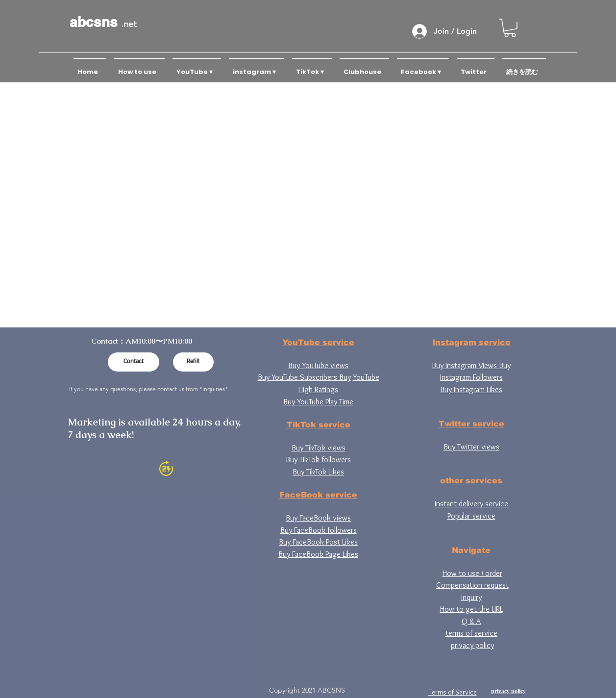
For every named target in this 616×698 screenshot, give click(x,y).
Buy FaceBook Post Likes (318, 542)
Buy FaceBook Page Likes (318, 554)
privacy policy (472, 645)
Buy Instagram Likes (471, 389)
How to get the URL (471, 609)
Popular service (471, 516)
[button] (510, 28)
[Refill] (193, 362)
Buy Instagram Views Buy (471, 365)
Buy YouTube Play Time (318, 402)
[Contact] (134, 362)
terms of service (471, 633)
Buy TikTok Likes (318, 472)
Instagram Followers (471, 377)
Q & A (471, 621)
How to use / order (472, 573)
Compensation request (472, 585)
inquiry (471, 597)
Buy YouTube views (318, 365)
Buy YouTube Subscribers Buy (304, 377)
